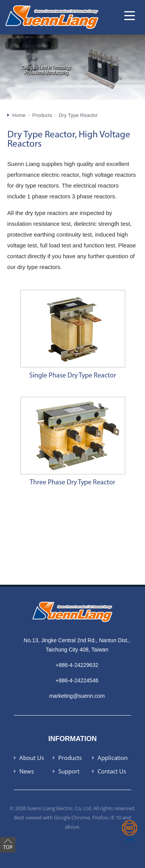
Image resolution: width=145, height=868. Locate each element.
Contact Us (112, 771)
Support (69, 771)
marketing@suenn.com (77, 696)
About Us (32, 758)
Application (113, 758)
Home (19, 115)
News (27, 771)
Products (42, 115)
